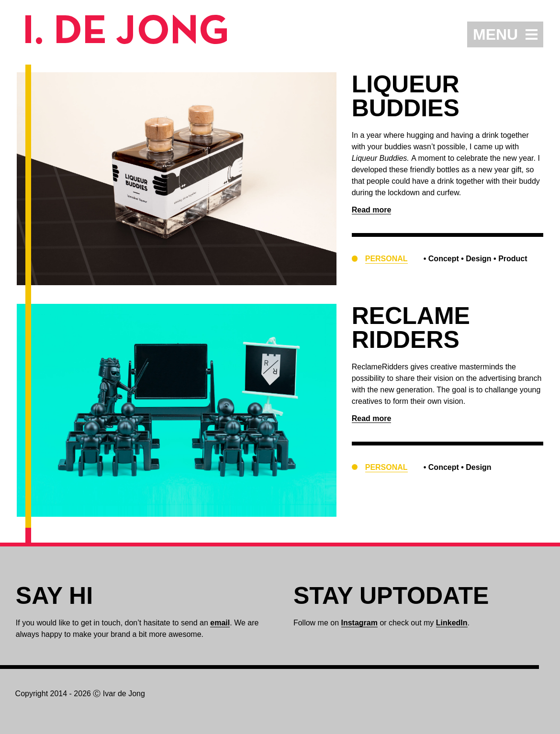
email (220, 623)
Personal (386, 259)
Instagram (359, 623)
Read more (372, 210)
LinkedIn (452, 623)
